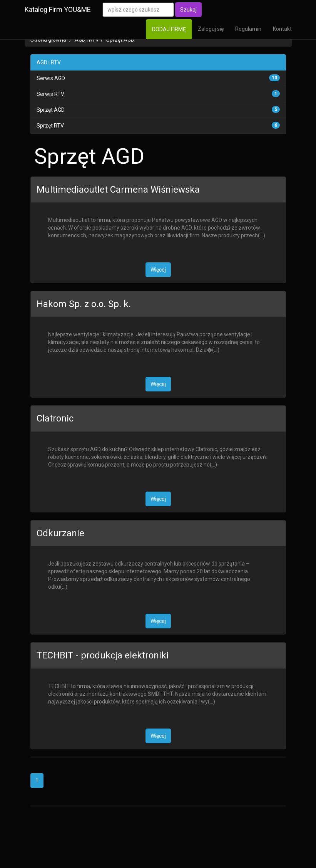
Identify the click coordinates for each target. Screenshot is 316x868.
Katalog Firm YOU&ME (58, 9)
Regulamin (248, 29)
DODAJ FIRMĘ (169, 29)
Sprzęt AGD (120, 40)
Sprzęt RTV (50, 126)
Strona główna (48, 40)
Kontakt (282, 29)
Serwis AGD (51, 78)
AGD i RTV (87, 40)
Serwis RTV (50, 94)
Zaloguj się (211, 29)
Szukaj (188, 10)
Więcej (158, 270)
